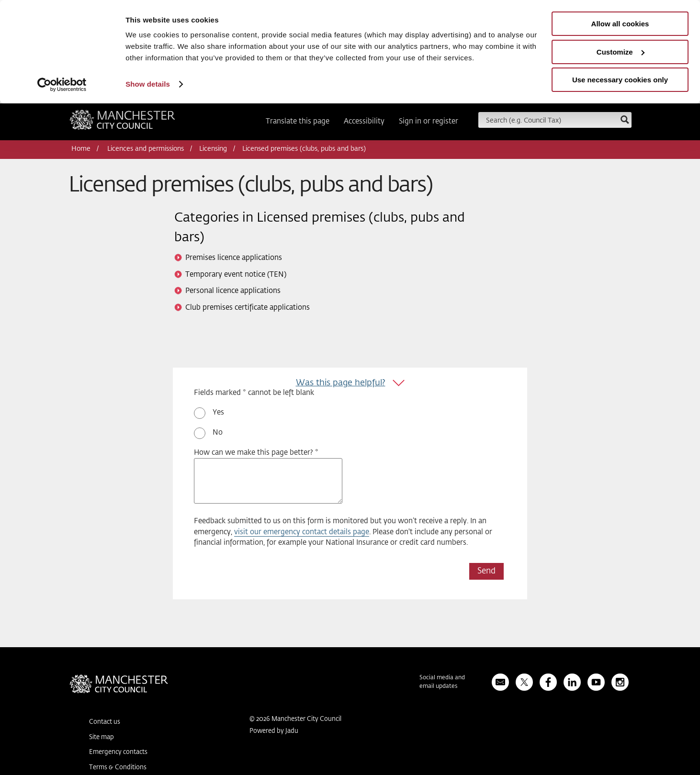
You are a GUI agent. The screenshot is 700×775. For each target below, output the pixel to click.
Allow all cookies (620, 24)
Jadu (292, 731)
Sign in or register (429, 121)
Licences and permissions (146, 149)
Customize (621, 52)
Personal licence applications (233, 291)
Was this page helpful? (341, 383)
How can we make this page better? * (256, 453)
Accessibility (364, 121)
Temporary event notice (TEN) (236, 275)
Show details (148, 84)
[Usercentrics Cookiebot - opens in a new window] (62, 85)
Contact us (105, 722)
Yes (218, 412)
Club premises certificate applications (248, 308)
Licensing (213, 149)
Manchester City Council (122, 123)
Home (81, 149)
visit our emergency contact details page (302, 532)
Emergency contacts (118, 752)
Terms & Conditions (118, 768)
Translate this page (298, 121)
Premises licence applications (234, 258)
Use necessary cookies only (620, 80)
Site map (102, 737)
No (218, 432)
